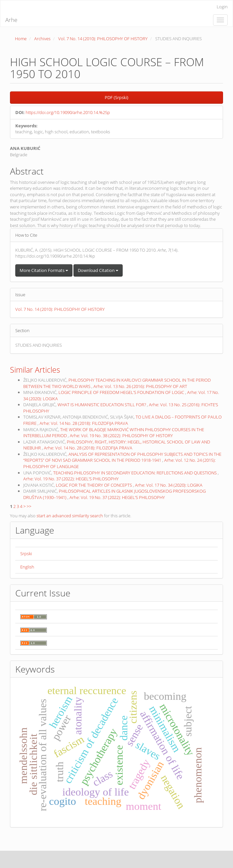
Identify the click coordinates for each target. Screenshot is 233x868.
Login (222, 7)
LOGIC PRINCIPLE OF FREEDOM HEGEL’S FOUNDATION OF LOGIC (122, 392)
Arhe (11, 20)
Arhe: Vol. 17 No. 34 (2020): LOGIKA (169, 485)
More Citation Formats (44, 270)
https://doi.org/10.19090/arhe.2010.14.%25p (68, 112)
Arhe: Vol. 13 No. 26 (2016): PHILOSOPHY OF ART (140, 386)
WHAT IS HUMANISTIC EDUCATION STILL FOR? (102, 405)
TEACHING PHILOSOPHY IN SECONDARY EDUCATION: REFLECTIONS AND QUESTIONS (135, 473)
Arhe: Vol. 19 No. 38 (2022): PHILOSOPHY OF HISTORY (121, 435)
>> (29, 506)
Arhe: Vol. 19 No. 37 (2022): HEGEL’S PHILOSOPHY (71, 479)
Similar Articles (35, 370)
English (27, 567)
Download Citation (98, 270)
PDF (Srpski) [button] (116, 97)
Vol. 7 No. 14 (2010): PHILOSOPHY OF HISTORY (103, 39)
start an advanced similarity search (70, 516)
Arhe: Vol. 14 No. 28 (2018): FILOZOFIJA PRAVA (84, 423)
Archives (42, 39)
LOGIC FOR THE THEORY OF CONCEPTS (94, 485)
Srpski (26, 554)
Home (21, 39)
